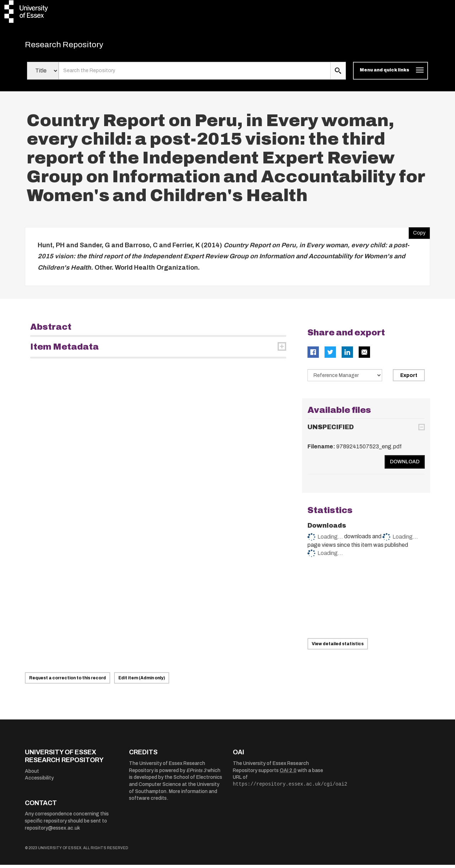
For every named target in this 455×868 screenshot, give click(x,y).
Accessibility (39, 781)
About (32, 774)
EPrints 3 (196, 774)
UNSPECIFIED (331, 430)
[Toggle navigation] (390, 74)
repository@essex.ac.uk (52, 831)
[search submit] (338, 74)
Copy (417, 234)
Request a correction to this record (68, 681)
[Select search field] (43, 74)
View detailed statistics (338, 647)
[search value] (195, 74)
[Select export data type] (345, 378)
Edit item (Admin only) (142, 681)
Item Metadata (65, 350)
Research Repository (75, 46)
